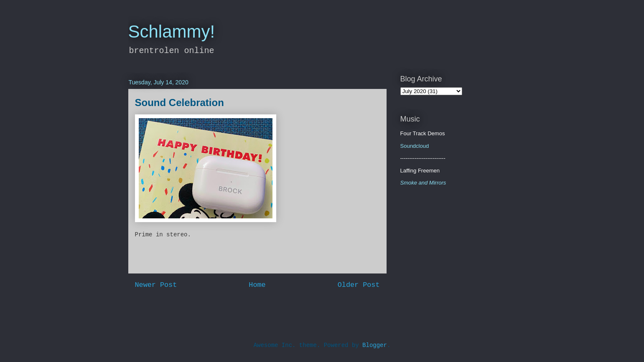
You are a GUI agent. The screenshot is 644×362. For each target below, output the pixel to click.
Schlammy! (172, 32)
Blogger (375, 345)
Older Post (359, 285)
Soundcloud (415, 146)
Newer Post (156, 285)
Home (257, 285)
